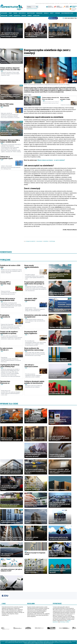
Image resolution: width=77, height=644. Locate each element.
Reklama (75, 4)
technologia (52, 241)
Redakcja (71, 4)
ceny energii (39, 241)
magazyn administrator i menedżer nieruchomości (45, 4)
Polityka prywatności (64, 4)
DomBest (30, 16)
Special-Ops (28, 628)
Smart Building (31, 13)
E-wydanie (57, 13)
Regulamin (57, 4)
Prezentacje (17, 16)
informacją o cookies (65, 622)
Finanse (15, 13)
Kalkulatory (36, 16)
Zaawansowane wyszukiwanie (32, 9)
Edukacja (46, 13)
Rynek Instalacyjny (51, 628)
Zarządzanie (39, 13)
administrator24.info (12, 7)
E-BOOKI (11, 16)
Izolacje (39, 628)
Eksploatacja (22, 13)
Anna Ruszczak (27, 55)
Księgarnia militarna (74, 628)
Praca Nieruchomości (53, 18)
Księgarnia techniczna (64, 628)
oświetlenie (46, 241)
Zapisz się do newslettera (71, 18)
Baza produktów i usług (67, 13)
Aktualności (4, 13)
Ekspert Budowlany (5, 628)
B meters (24, 16)
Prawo (10, 13)
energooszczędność (31, 241)
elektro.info (17, 628)
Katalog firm (4, 16)
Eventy (52, 13)
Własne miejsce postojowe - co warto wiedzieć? (51, 160)
